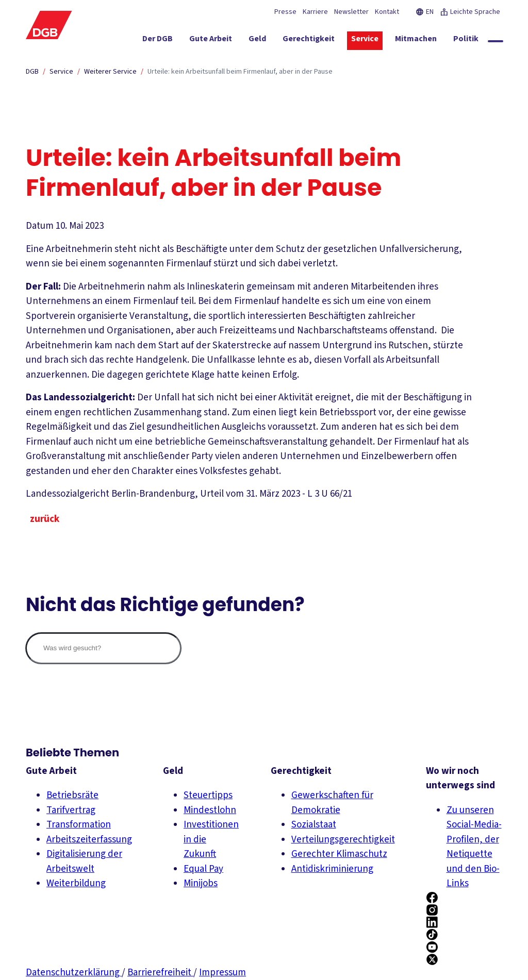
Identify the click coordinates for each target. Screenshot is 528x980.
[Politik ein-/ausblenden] (481, 41)
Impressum (222, 973)
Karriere (315, 12)
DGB (32, 72)
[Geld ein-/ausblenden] (273, 41)
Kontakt (387, 12)
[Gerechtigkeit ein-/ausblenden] (324, 41)
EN (425, 12)
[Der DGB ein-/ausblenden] (173, 41)
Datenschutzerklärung (74, 973)
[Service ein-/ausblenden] (380, 41)
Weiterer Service (110, 72)
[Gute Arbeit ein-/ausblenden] (226, 41)
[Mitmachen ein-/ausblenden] (431, 41)
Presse (285, 12)
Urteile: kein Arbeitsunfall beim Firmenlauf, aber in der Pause (240, 72)
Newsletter (351, 12)
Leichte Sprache (470, 12)
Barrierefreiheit (160, 973)
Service (61, 72)
